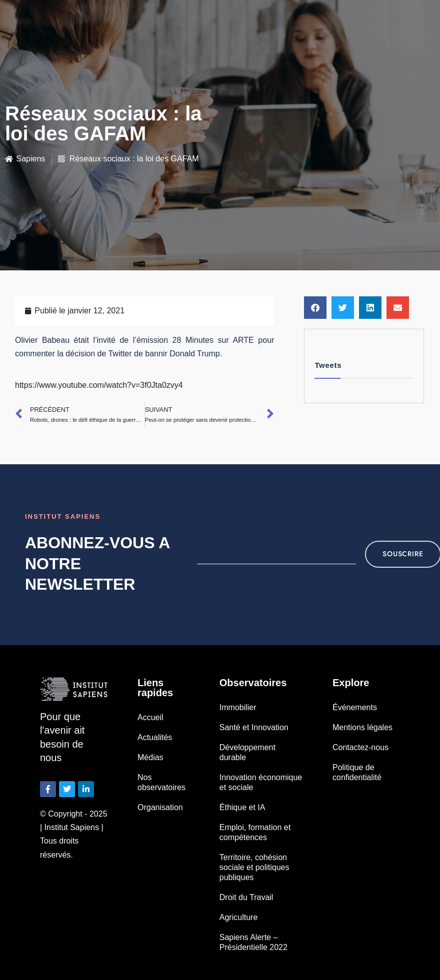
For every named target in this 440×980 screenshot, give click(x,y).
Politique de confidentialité (357, 772)
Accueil (150, 717)
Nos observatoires (161, 782)
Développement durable (247, 752)
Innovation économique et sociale (261, 782)
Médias (150, 757)
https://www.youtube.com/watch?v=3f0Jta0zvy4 (99, 385)
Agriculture (238, 917)
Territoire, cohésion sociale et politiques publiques (254, 867)
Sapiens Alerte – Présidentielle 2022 (253, 942)
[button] (315, 308)
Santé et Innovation (254, 727)
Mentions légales (362, 727)
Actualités (155, 737)
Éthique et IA (242, 807)
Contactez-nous (360, 747)
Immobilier (238, 707)
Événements (355, 707)
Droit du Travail (246, 897)
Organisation (160, 807)
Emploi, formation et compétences (255, 832)
